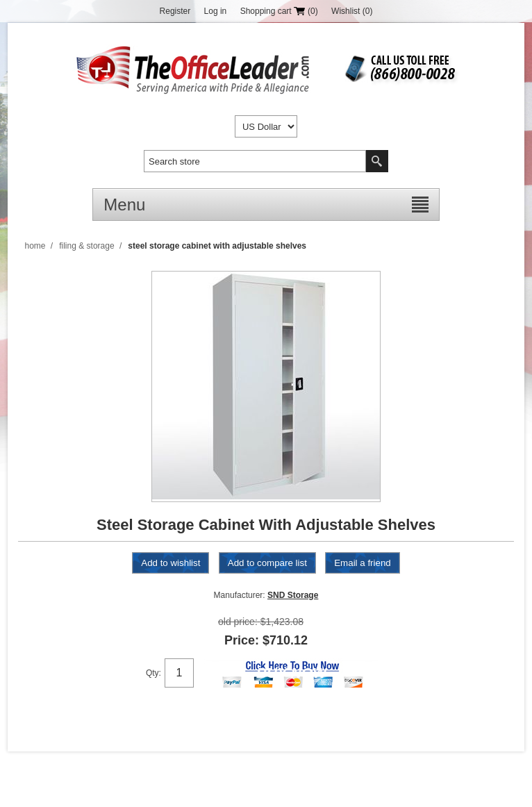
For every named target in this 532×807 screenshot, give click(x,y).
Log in (216, 11)
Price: (242, 640)
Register (175, 11)
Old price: (238, 622)
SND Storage (293, 595)
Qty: (153, 673)
